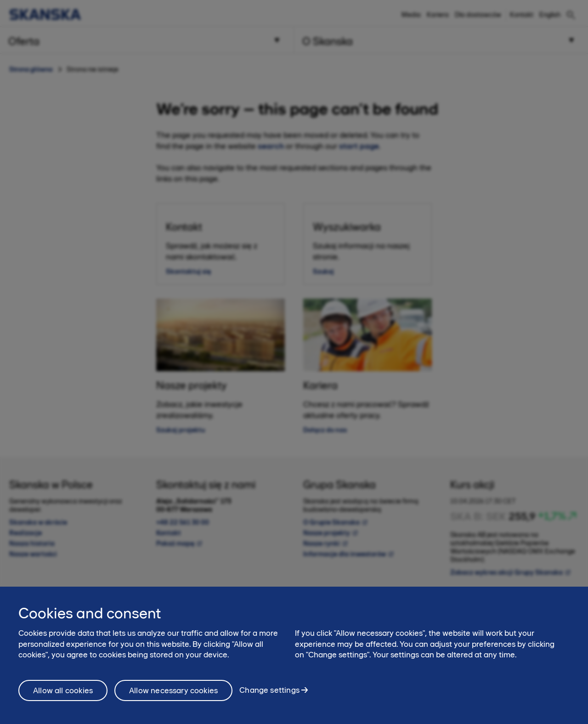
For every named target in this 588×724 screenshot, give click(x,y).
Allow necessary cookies (173, 698)
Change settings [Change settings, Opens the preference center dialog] (269, 698)
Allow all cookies (63, 698)
